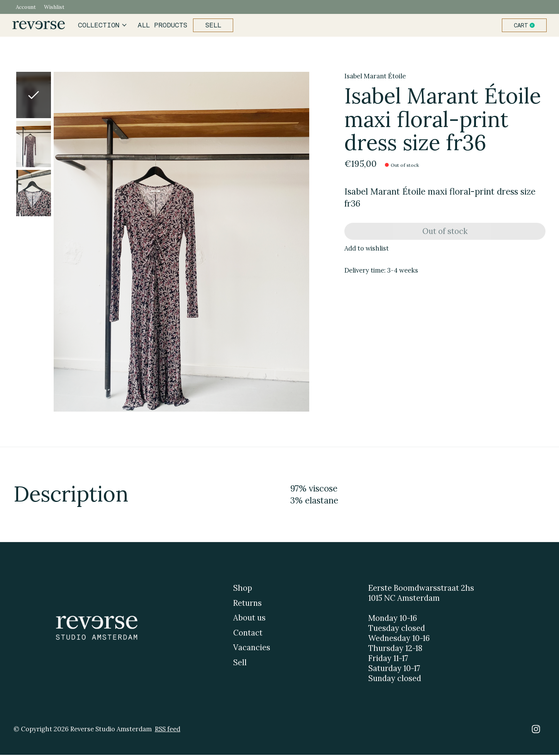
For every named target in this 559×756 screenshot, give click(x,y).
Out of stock (445, 234)
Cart (524, 26)
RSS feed (168, 730)
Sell (212, 26)
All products (162, 26)
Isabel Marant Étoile (375, 77)
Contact (248, 634)
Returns (247, 604)
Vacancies (252, 649)
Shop (243, 590)
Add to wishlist (367, 252)
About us (249, 619)
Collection (104, 26)
